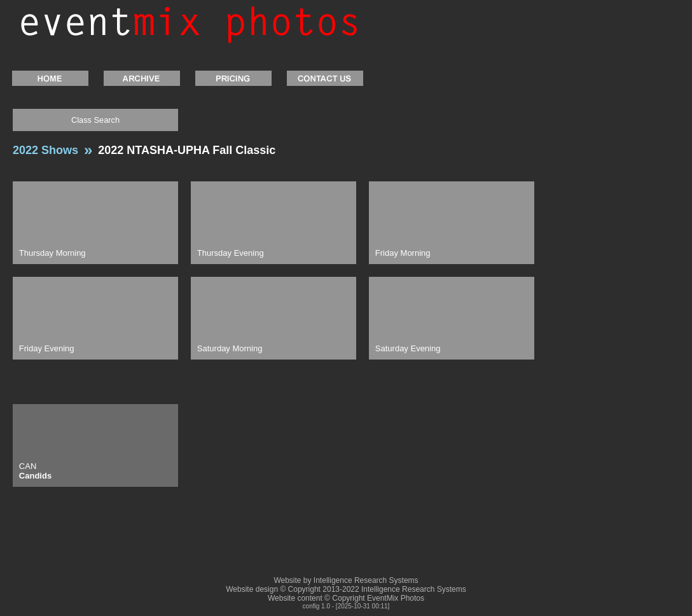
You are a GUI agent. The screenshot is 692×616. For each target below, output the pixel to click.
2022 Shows (45, 150)
